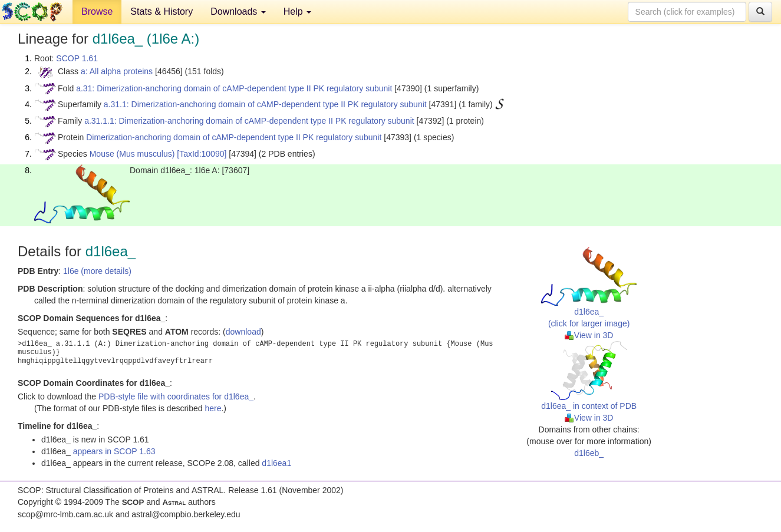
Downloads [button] (238, 11)
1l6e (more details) (97, 271)
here (213, 408)
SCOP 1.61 (77, 58)
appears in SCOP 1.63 (114, 451)
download (243, 332)
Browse (97, 11)
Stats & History (162, 11)
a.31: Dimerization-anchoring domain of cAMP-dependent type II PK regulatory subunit (234, 88)
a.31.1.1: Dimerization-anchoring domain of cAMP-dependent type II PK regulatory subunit (249, 121)
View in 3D (589, 335)
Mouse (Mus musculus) (132, 154)
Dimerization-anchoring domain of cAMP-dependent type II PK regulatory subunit (234, 137)
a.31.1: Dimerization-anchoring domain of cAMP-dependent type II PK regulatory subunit (265, 104)
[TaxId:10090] (202, 154)
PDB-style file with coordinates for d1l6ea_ (176, 396)
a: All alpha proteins (117, 71)
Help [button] (297, 11)
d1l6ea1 (276, 463)
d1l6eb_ (589, 453)
